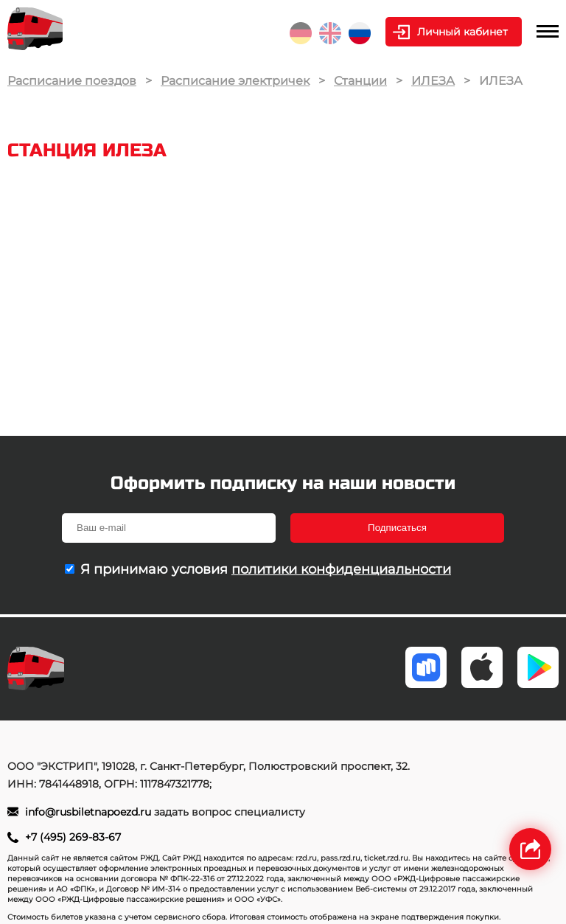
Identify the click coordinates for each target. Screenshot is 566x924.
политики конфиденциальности (341, 569)
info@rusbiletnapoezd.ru (90, 812)
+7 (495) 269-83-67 (73, 837)
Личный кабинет (462, 32)
